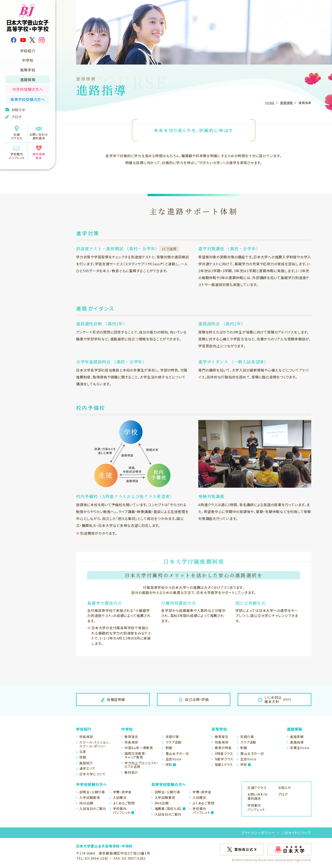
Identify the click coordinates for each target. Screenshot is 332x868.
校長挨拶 (86, 737)
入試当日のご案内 (93, 809)
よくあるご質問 (124, 803)
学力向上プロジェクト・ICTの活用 (141, 765)
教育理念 (131, 737)
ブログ (14, 117)
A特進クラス (224, 754)
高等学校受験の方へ (28, 99)
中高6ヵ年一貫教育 (139, 748)
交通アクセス (17, 133)
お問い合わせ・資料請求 (258, 796)
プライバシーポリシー (258, 833)
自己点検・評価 (194, 699)
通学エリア (87, 769)
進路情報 (28, 80)
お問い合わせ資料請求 (39, 133)
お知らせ (15, 110)
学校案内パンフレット (17, 153)
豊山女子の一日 (177, 754)
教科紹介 (131, 772)
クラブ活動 (173, 742)
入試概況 (120, 798)
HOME (270, 103)
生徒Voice (173, 759)
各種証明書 (113, 699)
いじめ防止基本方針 (275, 699)
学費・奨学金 (122, 792)
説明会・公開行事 (92, 792)
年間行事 (172, 737)
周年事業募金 (39, 153)
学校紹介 (28, 51)
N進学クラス (224, 759)
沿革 (83, 752)
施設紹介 (86, 763)
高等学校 (28, 70)
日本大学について (92, 774)
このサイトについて (296, 833)
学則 (171, 765)
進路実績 (297, 737)
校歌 (83, 757)
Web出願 (86, 803)
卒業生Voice (300, 748)
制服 (169, 748)
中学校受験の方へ (28, 89)
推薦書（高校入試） (170, 809)
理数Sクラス (224, 765)
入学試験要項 (90, 798)
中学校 (28, 60)
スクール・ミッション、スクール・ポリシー (95, 744)
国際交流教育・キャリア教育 (136, 756)
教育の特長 (223, 748)
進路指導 (297, 742)
